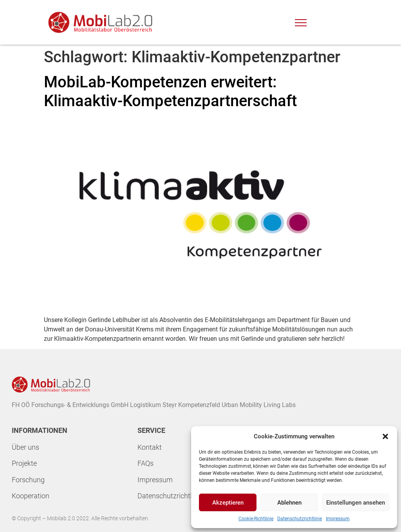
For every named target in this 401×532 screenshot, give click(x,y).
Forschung (28, 480)
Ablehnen (289, 503)
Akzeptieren (228, 503)
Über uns (25, 447)
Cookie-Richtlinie (256, 519)
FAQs (145, 463)
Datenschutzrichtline (169, 496)
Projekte (24, 463)
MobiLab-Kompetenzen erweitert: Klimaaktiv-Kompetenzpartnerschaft (170, 91)
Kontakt (150, 447)
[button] (385, 436)
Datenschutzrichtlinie (300, 519)
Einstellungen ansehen (356, 503)
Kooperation (31, 496)
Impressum (338, 519)
